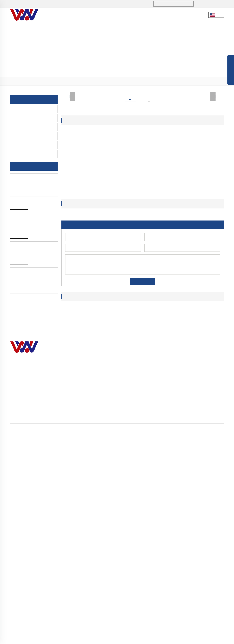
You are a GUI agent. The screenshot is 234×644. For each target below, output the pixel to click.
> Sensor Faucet (208, 585)
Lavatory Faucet (25, 118)
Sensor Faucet (24, 127)
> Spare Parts (206, 604)
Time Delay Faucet (27, 136)
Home (18, 81)
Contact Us (166, 15)
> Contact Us (161, 604)
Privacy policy (170, 639)
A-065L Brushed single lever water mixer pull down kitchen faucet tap (32, 314)
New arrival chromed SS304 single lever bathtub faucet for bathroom (32, 262)
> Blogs (157, 591)
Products (102, 15)
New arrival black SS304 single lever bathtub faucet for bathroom (33, 209)
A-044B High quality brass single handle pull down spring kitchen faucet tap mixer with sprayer (31, 479)
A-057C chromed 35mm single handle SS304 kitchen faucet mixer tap (33, 424)
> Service (158, 598)
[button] (133, 536)
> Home (158, 572)
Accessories (22, 145)
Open (231, 71)
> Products (29, 81)
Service (143, 15)
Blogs (123, 15)
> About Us (160, 578)
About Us (79, 15)
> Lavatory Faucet (209, 578)
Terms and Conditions (194, 639)
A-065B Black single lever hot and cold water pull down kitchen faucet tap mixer (33, 368)
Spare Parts (22, 154)
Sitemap (155, 639)
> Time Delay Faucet (211, 591)
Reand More (19, 219)
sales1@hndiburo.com (74, 4)
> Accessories (207, 598)
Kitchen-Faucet (24, 109)
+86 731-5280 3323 (34, 4)
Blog (145, 639)
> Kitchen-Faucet (48, 81)
